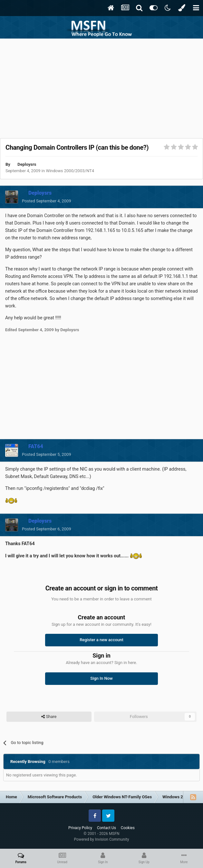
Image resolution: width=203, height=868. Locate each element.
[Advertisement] (101, 87)
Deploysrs (27, 164)
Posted (47, 201)
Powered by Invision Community (102, 839)
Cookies (128, 828)
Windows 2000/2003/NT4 (70, 171)
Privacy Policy (80, 828)
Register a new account (101, 640)
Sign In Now (101, 678)
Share (49, 717)
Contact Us (106, 828)
